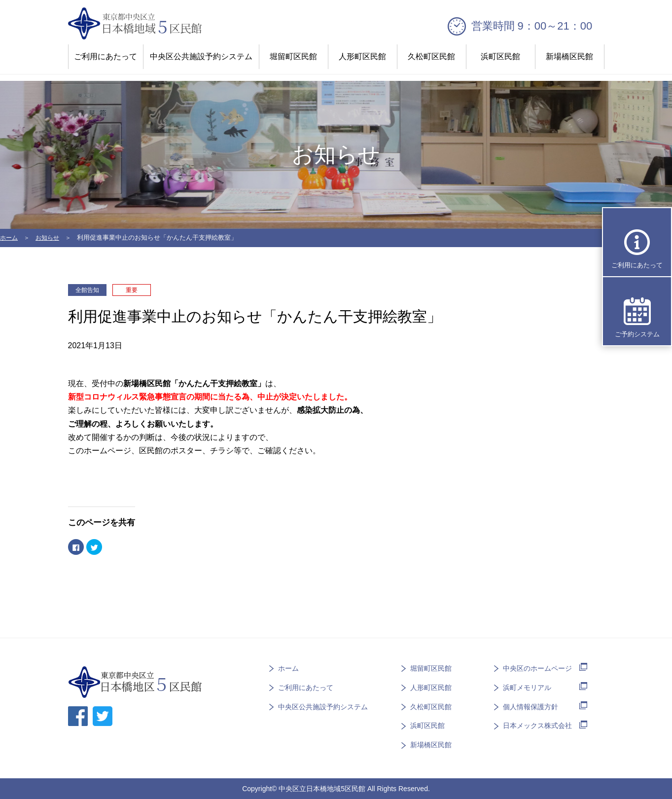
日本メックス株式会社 (537, 725)
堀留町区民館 (293, 56)
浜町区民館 (500, 56)
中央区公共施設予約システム (201, 56)
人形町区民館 (362, 56)
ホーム (10, 237)
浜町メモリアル (527, 687)
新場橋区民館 (569, 56)
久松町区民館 (431, 56)
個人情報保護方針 (531, 706)
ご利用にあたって (106, 56)
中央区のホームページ (537, 667)
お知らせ (50, 237)
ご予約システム (637, 334)
